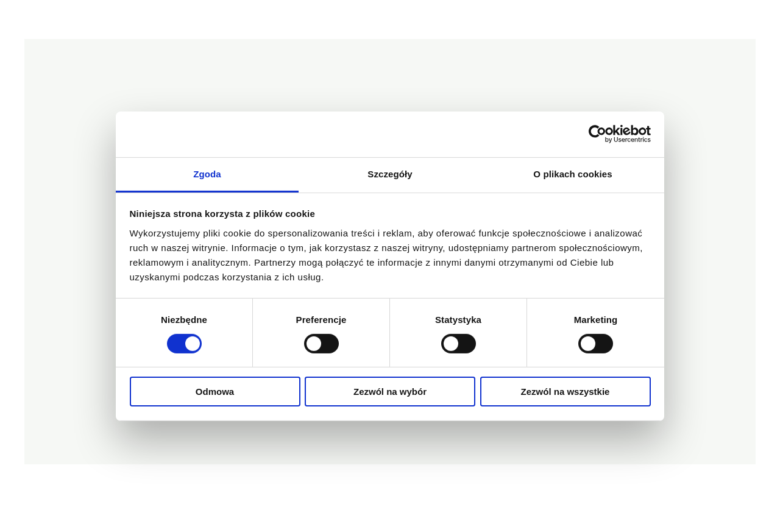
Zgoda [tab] (207, 173)
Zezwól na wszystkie (565, 392)
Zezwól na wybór (390, 392)
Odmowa (215, 392)
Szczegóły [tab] (390, 173)
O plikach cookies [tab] (573, 173)
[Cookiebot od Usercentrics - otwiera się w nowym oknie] (597, 134)
